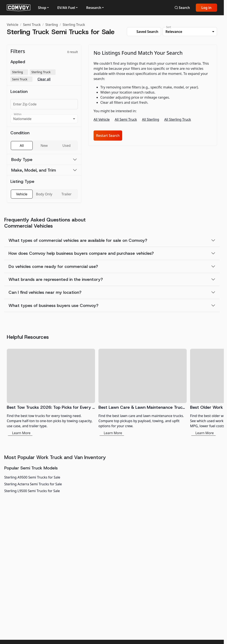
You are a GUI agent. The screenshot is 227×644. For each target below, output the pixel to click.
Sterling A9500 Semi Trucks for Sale (32, 477)
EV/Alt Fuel (66, 8)
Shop (42, 8)
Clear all (44, 79)
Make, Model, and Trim (34, 170)
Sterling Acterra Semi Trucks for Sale (33, 484)
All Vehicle (102, 119)
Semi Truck (32, 25)
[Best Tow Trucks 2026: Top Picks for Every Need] (51, 392)
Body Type (22, 160)
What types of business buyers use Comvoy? (53, 305)
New (44, 146)
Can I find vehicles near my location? (45, 292)
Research (94, 8)
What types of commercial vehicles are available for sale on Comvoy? (78, 240)
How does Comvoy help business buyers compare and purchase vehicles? (81, 253)
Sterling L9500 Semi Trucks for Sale (32, 491)
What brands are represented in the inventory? (56, 279)
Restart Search (108, 136)
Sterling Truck (74, 25)
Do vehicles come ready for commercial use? (53, 266)
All (22, 146)
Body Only (44, 194)
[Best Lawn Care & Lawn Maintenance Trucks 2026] (143, 392)
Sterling (52, 25)
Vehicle (13, 25)
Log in (206, 8)
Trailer (67, 194)
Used (66, 146)
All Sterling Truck (178, 119)
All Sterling (151, 119)
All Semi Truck (126, 119)
